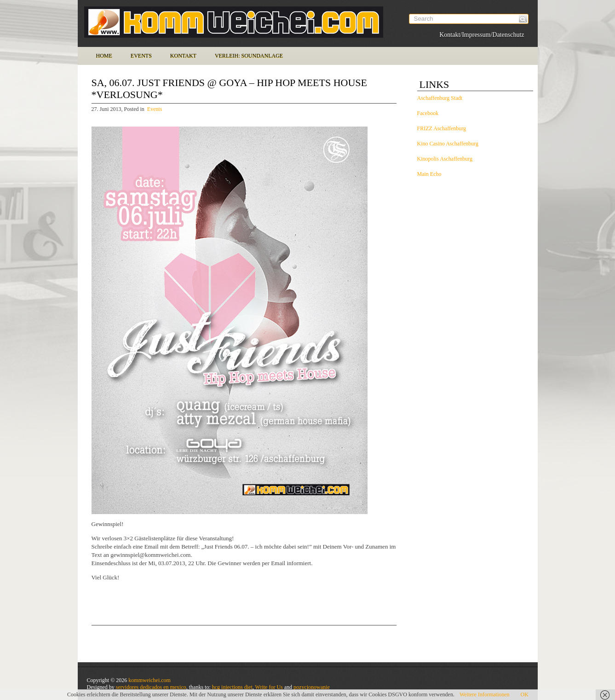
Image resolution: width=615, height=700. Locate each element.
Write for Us (269, 687)
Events (141, 56)
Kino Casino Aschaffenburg (448, 144)
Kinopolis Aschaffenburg (445, 159)
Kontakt (183, 56)
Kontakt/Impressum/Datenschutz (482, 35)
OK (525, 694)
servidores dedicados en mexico (151, 687)
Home (104, 56)
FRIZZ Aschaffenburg (442, 128)
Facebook (428, 113)
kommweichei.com (149, 680)
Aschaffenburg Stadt (440, 98)
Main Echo (429, 174)
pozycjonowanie (312, 687)
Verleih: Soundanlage (249, 56)
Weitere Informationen (485, 694)
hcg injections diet (232, 687)
